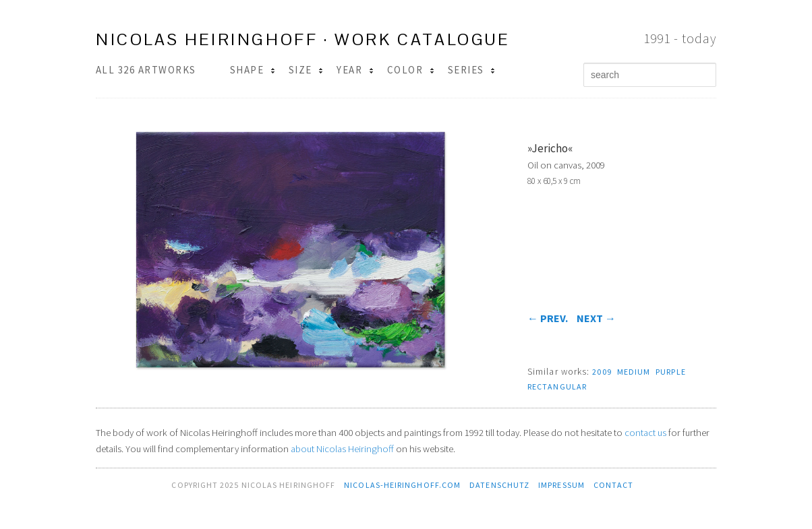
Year (355, 70)
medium (634, 372)
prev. (548, 318)
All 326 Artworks (146, 70)
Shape (253, 70)
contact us (645, 433)
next (596, 318)
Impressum (561, 485)
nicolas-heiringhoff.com (402, 485)
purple (671, 372)
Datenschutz (499, 485)
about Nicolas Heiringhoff (342, 449)
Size (306, 70)
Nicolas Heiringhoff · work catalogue (303, 39)
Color (411, 70)
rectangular (557, 386)
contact (614, 485)
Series (471, 70)
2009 (602, 372)
